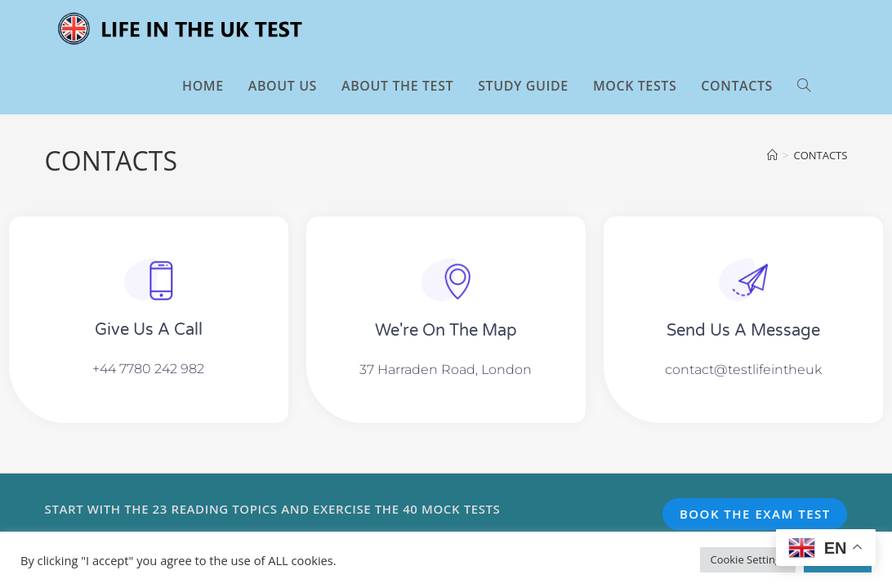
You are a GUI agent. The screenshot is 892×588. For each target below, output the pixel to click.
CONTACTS (820, 155)
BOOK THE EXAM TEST (755, 514)
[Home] (772, 155)
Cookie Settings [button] (748, 559)
